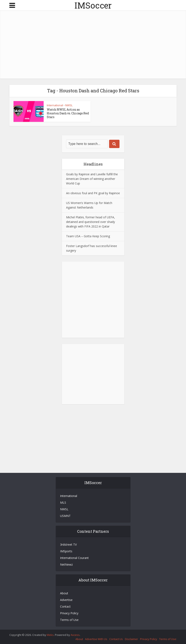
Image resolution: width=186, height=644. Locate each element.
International (55, 105)
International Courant (74, 558)
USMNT (65, 516)
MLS (63, 502)
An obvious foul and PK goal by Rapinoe (93, 193)
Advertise (66, 600)
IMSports (66, 551)
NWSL (69, 105)
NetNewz (66, 564)
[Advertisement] (93, 45)
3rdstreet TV (68, 544)
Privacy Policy (69, 613)
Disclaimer (131, 639)
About (64, 593)
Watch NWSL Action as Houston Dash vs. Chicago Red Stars (68, 113)
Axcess (75, 635)
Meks (50, 635)
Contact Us (116, 639)
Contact (65, 606)
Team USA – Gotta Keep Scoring (88, 236)
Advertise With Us (96, 639)
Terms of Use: (168, 639)
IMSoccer (93, 5)
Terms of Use (69, 620)
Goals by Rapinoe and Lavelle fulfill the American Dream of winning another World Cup (92, 179)
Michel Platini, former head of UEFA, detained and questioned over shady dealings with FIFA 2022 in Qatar (91, 222)
